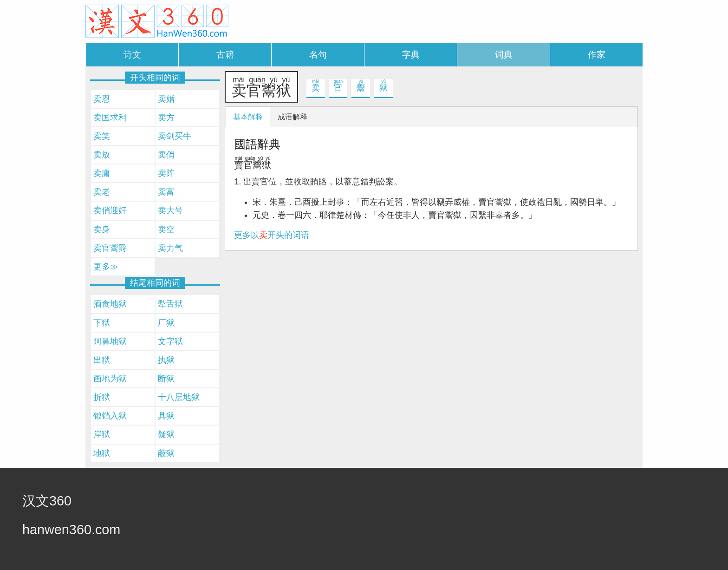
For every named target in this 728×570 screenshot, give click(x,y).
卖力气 (170, 248)
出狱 (102, 360)
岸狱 (102, 434)
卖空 (166, 229)
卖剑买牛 (175, 136)
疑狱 (166, 434)
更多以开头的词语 (272, 235)
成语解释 (292, 117)
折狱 (102, 397)
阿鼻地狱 (110, 341)
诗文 (132, 55)
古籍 (225, 55)
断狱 (166, 379)
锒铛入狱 (110, 416)
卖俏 (166, 155)
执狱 (166, 360)
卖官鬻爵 (110, 248)
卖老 (102, 192)
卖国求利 (110, 118)
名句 (318, 55)
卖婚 (166, 99)
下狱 (102, 323)
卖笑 (102, 136)
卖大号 (170, 210)
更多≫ (106, 267)
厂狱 (166, 323)
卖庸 (102, 173)
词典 (504, 55)
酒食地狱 (110, 304)
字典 (411, 55)
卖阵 (166, 173)
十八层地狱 (179, 397)
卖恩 (102, 99)
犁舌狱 (170, 304)
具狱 (166, 416)
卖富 (166, 192)
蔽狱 (166, 453)
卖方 (166, 118)
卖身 (102, 229)
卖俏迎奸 (110, 210)
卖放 (102, 155)
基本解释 (248, 117)
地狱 (102, 453)
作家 (597, 55)
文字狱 (170, 341)
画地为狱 (110, 379)
